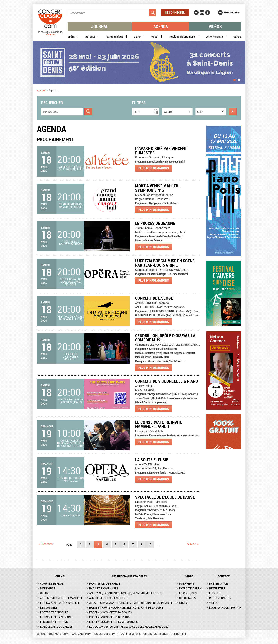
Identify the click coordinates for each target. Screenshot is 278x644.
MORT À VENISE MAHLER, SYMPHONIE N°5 (157, 188)
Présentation (218, 583)
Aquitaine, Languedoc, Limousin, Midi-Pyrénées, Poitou (126, 593)
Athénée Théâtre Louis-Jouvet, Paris (71, 168)
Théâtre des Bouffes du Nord (71, 243)
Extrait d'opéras (191, 588)
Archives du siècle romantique (61, 598)
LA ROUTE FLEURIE (152, 460)
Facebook (208, 13)
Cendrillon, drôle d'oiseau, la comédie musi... (165, 338)
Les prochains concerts (129, 576)
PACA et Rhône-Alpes (104, 588)
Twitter (196, 13)
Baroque (90, 37)
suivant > (193, 544)
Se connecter (175, 12)
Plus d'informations (154, 168)
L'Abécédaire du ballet (56, 627)
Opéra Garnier (71, 515)
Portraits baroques (54, 612)
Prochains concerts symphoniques (113, 622)
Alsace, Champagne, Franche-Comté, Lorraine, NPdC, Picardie (131, 603)
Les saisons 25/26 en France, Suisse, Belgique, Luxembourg (129, 627)
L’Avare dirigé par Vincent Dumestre (161, 150)
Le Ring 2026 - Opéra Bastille (60, 603)
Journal (100, 26)
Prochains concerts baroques (110, 612)
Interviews (48, 588)
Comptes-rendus (52, 583)
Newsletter (232, 12)
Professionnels (220, 598)
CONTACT (224, 576)
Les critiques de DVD (54, 622)
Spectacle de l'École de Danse (165, 497)
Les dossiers (49, 607)
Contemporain (214, 37)
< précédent (46, 544)
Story (183, 603)
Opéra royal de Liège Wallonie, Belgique (71, 282)
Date (137, 112)
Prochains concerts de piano (109, 617)
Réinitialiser (233, 112)
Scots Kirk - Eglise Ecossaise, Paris (71, 401)
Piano (137, 37)
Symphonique (115, 37)
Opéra (71, 37)
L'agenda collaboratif (225, 607)
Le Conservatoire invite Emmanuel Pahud (159, 424)
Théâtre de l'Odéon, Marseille (71, 479)
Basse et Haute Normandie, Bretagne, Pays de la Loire (126, 607)
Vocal (155, 37)
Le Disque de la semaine (56, 617)
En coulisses (188, 593)
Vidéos (215, 26)
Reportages (187, 598)
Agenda (161, 26)
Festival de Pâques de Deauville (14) (71, 318)
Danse (237, 37)
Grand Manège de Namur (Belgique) (71, 205)
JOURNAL (60, 576)
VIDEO (189, 576)
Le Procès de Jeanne (155, 223)
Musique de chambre (182, 37)
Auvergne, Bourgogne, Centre (110, 598)
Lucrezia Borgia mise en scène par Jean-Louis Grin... (165, 263)
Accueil (41, 90)
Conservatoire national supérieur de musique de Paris (71, 443)
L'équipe (215, 593)
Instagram (202, 13)
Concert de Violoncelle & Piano (167, 381)
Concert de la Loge (154, 298)
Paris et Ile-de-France (105, 583)
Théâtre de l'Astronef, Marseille (71, 356)
